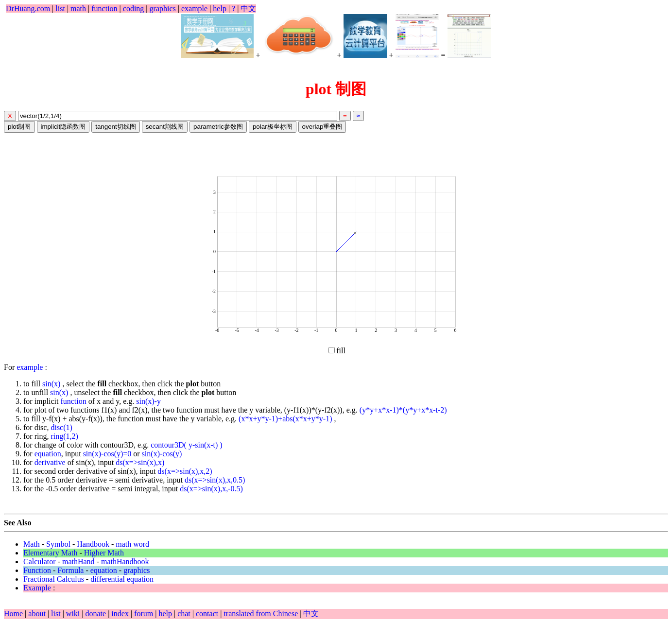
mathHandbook (125, 562)
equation (48, 454)
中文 (248, 9)
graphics (163, 9)
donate (96, 614)
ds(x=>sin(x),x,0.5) (215, 480)
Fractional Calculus (54, 579)
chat (185, 614)
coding (134, 9)
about (38, 614)
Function (37, 570)
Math (32, 544)
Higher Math (104, 553)
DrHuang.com (28, 9)
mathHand (78, 562)
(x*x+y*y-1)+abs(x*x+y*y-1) (286, 419)
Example (37, 588)
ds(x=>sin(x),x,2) (185, 471)
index (121, 614)
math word (132, 544)
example (194, 9)
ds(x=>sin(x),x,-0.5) (211, 489)
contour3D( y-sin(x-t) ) (187, 445)
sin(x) (52, 384)
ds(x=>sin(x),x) (140, 462)
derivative (50, 462)
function (104, 9)
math (78, 9)
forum (144, 614)
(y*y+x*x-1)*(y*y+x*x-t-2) (403, 410)
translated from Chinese (261, 614)
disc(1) (61, 427)
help (220, 9)
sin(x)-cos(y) (162, 454)
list (60, 9)
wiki (74, 614)
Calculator (40, 562)
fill (337, 351)
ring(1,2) (64, 436)
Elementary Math (51, 553)
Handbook (93, 544)
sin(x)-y (148, 401)
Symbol (58, 544)
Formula (70, 570)
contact (208, 614)
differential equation (122, 579)
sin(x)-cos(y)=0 (107, 454)
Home (13, 614)
